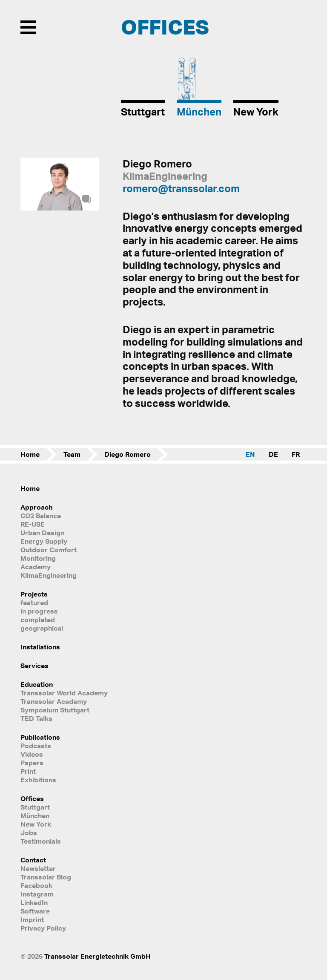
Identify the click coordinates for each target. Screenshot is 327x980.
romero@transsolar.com (181, 188)
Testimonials (41, 841)
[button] (89, 184)
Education (37, 684)
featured (34, 602)
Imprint (32, 919)
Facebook (36, 885)
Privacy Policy (43, 928)
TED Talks (36, 718)
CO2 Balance (41, 516)
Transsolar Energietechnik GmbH (98, 956)
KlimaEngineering (49, 575)
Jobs (29, 833)
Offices (32, 798)
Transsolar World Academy (64, 693)
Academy (36, 567)
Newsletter (38, 868)
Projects (34, 594)
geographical (42, 628)
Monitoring (38, 558)
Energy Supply (44, 541)
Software (35, 911)
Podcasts (36, 746)
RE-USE (33, 524)
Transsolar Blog (46, 877)
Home (30, 454)
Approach (36, 507)
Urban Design (42, 533)
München (35, 816)
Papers (32, 763)
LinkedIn (34, 902)
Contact (33, 860)
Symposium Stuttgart (55, 710)
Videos (32, 754)
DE (273, 454)
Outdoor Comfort (49, 550)
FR (296, 454)
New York (36, 824)
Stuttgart (35, 807)
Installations (40, 647)
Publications (40, 737)
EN (250, 454)
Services (34, 666)
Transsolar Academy (54, 701)
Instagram (37, 894)
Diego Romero (128, 454)
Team (72, 454)
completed (38, 620)
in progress (39, 611)
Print (28, 771)
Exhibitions (38, 780)
